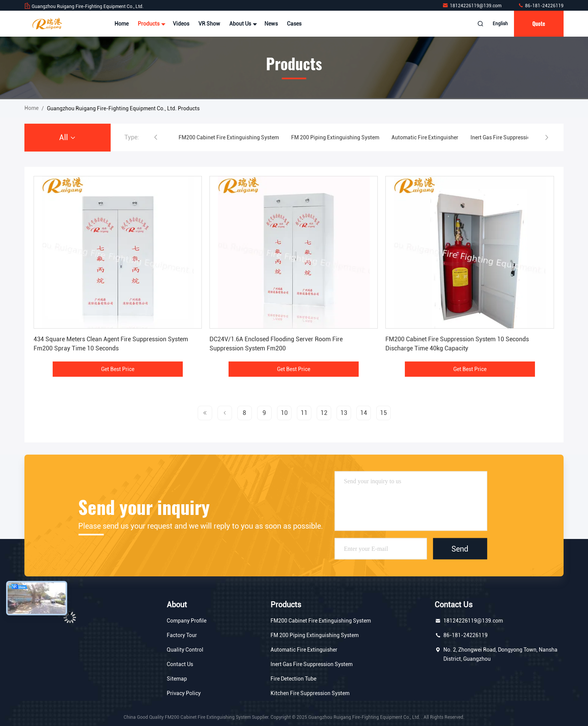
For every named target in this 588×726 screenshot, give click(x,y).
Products (151, 24)
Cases (294, 24)
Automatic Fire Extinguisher (425, 137)
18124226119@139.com (472, 6)
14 (364, 413)
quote (539, 23)
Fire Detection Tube (293, 679)
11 (304, 413)
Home (122, 24)
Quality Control (185, 650)
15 (383, 413)
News (271, 24)
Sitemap (177, 679)
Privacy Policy (184, 693)
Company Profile (187, 621)
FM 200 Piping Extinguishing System (335, 137)
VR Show (209, 24)
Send (460, 549)
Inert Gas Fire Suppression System (511, 137)
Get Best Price (118, 369)
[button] (156, 137)
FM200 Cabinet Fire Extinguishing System (229, 137)
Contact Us (180, 664)
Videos (181, 24)
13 (344, 413)
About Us (242, 24)
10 (284, 413)
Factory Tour (182, 635)
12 (324, 413)
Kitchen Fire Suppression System (310, 693)
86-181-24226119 (541, 6)
